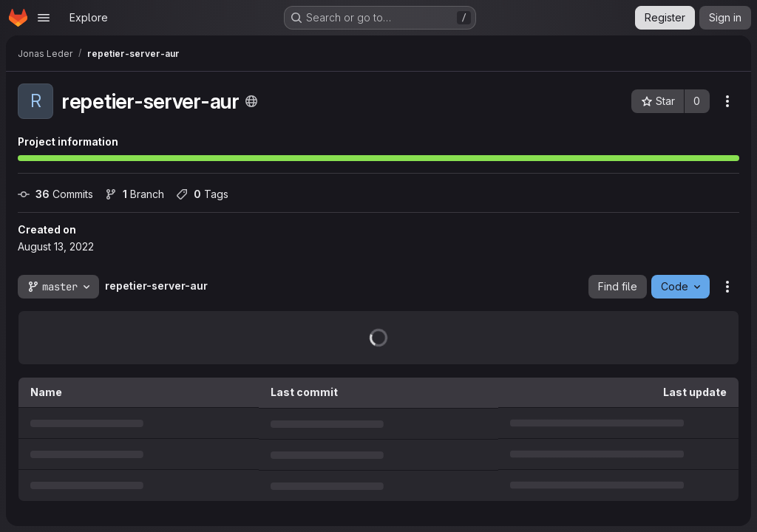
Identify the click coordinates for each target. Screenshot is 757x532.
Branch (135, 194)
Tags (202, 194)
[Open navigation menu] (44, 18)
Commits (55, 194)
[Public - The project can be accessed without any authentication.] (251, 101)
